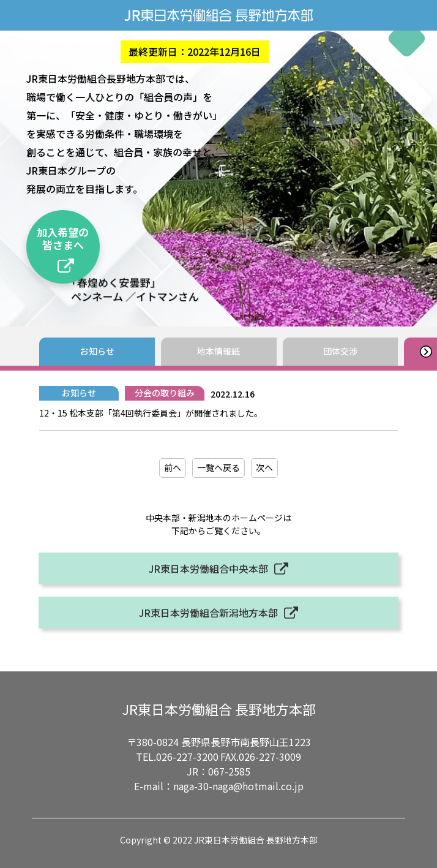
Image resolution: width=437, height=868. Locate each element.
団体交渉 (340, 351)
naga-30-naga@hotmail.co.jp (238, 786)
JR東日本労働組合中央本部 (208, 568)
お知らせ (97, 351)
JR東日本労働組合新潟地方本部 (208, 613)
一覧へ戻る (219, 467)
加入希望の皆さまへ (63, 238)
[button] (426, 352)
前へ (173, 467)
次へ (264, 467)
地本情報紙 (219, 351)
